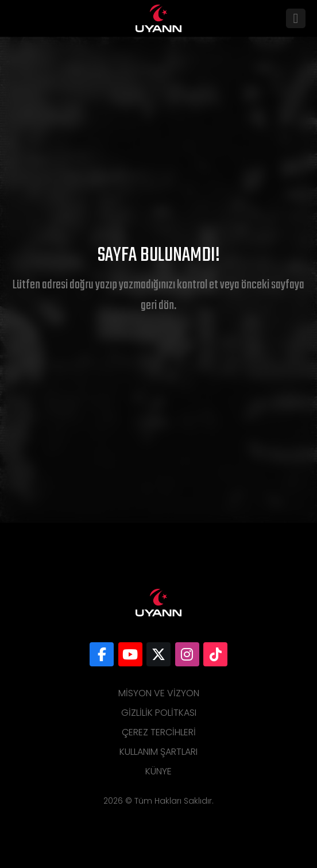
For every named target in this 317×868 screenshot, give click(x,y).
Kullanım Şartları (158, 752)
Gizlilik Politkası (159, 713)
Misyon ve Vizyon (159, 693)
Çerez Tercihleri (159, 732)
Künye (158, 771)
